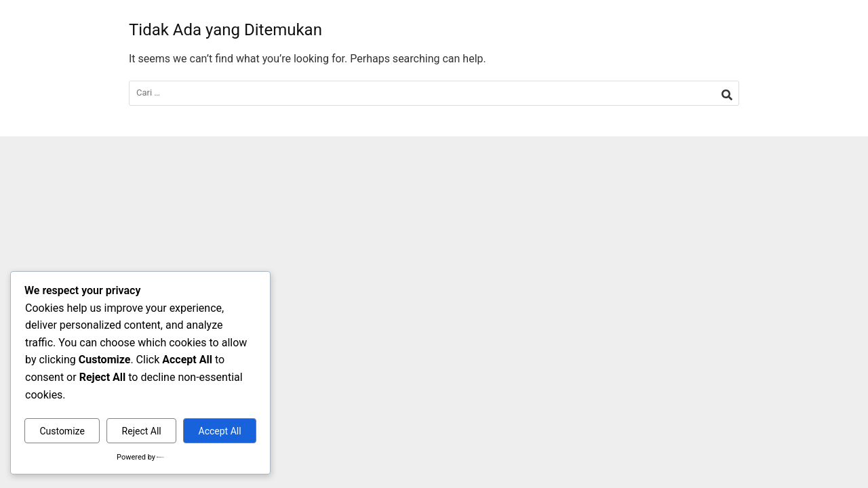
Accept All (220, 431)
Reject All (142, 431)
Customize (62, 431)
